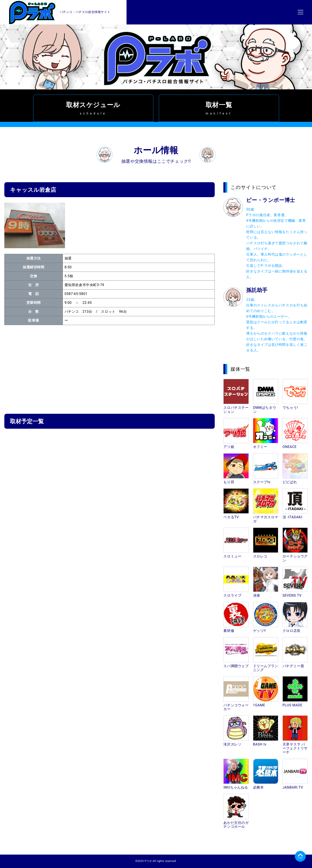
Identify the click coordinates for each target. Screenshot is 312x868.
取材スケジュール (93, 108)
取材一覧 (219, 108)
